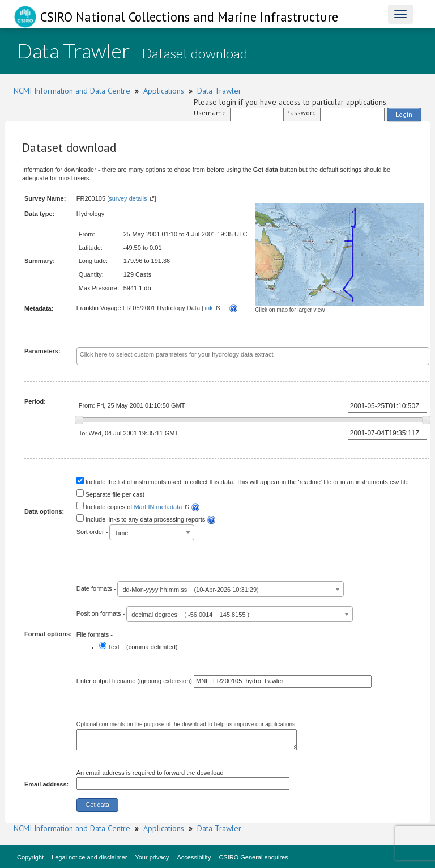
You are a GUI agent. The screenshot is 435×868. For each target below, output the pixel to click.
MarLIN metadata (158, 507)
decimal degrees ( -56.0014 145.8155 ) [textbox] (190, 615)
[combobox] (253, 356)
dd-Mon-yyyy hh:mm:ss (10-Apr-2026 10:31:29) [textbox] (190, 590)
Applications (164, 91)
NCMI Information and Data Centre (72, 91)
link (208, 308)
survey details (128, 198)
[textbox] (253, 355)
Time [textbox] (121, 533)
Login (404, 114)
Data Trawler (219, 91)
